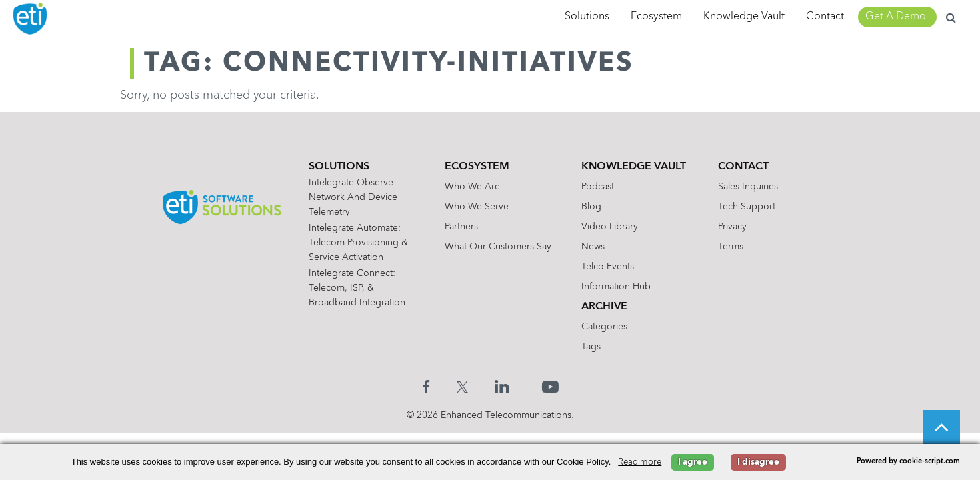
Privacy (732, 227)
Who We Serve (477, 207)
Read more (640, 462)
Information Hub (616, 287)
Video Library (610, 227)
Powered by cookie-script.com (908, 462)
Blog (591, 207)
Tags (591, 347)
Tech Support (747, 207)
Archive (604, 307)
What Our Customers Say (498, 247)
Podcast (598, 187)
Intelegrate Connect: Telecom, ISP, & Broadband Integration (357, 288)
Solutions (587, 17)
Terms (731, 247)
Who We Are (472, 187)
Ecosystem (656, 17)
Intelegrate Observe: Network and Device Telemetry (353, 197)
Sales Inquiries (748, 187)
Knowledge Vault (744, 17)
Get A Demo (896, 17)
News (593, 247)
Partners (461, 227)
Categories (604, 327)
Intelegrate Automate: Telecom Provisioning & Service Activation (358, 243)
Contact (825, 17)
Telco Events (608, 267)
